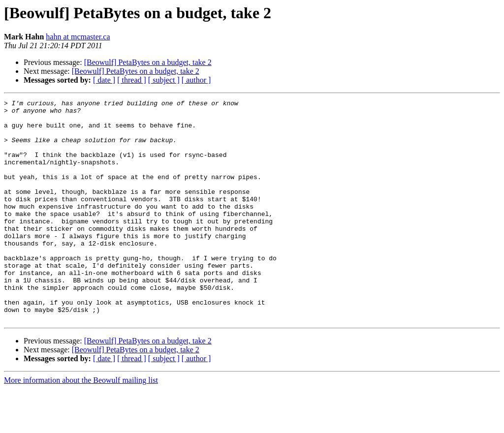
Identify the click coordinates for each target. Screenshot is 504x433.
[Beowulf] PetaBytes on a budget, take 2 (148, 62)
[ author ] (196, 80)
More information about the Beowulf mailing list (81, 424)
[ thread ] (132, 80)
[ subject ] (164, 80)
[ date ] (104, 80)
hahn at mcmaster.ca (78, 37)
